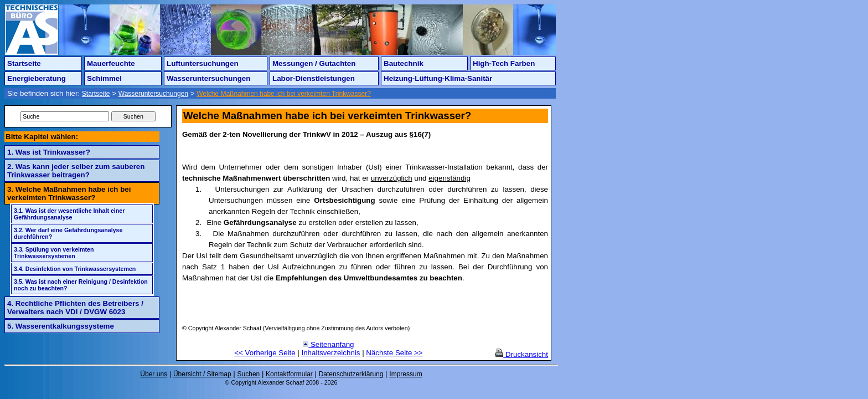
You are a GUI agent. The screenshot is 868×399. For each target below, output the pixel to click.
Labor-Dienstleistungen (314, 78)
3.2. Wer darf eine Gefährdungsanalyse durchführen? (68, 233)
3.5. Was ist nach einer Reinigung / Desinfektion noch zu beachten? (81, 285)
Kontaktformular (289, 374)
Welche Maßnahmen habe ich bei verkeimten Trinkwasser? (284, 94)
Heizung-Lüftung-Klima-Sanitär (438, 78)
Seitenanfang (328, 344)
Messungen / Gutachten (314, 63)
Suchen (249, 374)
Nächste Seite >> (394, 353)
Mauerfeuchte (111, 63)
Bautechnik (404, 63)
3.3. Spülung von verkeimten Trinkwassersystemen (54, 253)
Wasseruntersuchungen (208, 78)
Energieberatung (37, 78)
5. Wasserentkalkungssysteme (61, 326)
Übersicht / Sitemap (202, 374)
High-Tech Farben (504, 63)
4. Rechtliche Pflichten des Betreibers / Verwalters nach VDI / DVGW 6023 (75, 308)
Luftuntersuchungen (203, 63)
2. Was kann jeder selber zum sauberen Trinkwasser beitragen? (76, 171)
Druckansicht (521, 354)
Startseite (24, 63)
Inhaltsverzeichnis (331, 353)
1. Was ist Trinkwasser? (49, 152)
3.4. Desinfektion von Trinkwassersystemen (75, 269)
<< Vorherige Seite (265, 353)
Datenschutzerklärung (351, 374)
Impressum (405, 374)
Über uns (154, 374)
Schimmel (104, 78)
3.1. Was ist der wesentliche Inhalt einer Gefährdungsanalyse (69, 214)
